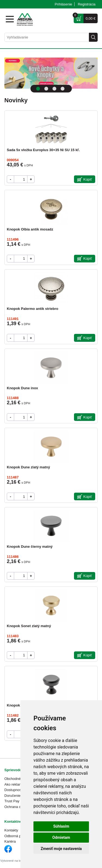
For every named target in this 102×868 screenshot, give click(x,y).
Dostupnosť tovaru (19, 790)
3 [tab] (54, 89)
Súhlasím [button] (61, 826)
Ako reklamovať (17, 784)
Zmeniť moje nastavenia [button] (61, 849)
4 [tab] (63, 89)
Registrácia (87, 4)
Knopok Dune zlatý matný (28, 467)
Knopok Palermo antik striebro (33, 309)
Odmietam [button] (61, 837)
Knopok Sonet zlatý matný (29, 626)
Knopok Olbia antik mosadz (30, 229)
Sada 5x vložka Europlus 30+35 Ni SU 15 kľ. (43, 150)
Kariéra (10, 841)
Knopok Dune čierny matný (30, 547)
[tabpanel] (51, 73)
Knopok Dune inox (22, 388)
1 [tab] (38, 89)
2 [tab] (46, 89)
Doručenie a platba (19, 796)
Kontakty (11, 830)
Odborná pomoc (17, 836)
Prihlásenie (63, 4)
